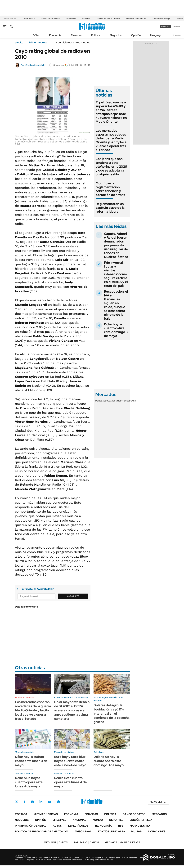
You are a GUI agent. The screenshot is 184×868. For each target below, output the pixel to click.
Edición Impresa (141, 820)
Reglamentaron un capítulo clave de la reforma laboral (110, 208)
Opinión (136, 35)
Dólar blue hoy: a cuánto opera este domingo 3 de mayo (109, 761)
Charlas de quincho (51, 19)
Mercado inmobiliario (136, 19)
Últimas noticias (46, 814)
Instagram (32, 802)
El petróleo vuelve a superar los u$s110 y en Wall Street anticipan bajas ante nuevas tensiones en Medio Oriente (111, 112)
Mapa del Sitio (140, 826)
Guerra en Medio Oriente (108, 19)
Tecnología (103, 826)
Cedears (131, 401)
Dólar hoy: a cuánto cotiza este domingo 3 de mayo (116, 330)
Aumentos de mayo (161, 19)
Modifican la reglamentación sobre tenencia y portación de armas (110, 189)
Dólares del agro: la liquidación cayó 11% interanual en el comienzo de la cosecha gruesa (112, 714)
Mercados (159, 814)
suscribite (166, 27)
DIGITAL (56, 842)
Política (96, 35)
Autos (57, 826)
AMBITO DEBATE (122, 842)
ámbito (19, 43)
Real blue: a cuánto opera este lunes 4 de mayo (70, 782)
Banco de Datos (134, 814)
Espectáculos (78, 826)
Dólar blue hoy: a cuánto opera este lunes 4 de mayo (29, 782)
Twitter (17, 802)
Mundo (98, 820)
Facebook (24, 802)
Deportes (116, 820)
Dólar (36, 35)
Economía (55, 35)
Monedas (100, 401)
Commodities (120, 401)
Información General (31, 826)
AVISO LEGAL (83, 831)
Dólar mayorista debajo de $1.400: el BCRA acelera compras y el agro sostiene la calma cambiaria (72, 710)
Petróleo (86, 19)
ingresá (177, 27)
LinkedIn (41, 802)
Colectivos (71, 19)
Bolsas (109, 401)
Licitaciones (157, 831)
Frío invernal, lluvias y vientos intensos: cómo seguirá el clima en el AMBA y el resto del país (116, 274)
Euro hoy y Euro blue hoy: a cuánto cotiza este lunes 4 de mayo (70, 761)
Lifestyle (59, 820)
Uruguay (155, 35)
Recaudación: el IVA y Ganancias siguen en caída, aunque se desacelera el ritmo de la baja (116, 305)
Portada (21, 814)
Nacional (79, 820)
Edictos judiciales (111, 831)
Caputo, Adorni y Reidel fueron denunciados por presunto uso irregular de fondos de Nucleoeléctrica (116, 245)
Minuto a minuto (26, 697)
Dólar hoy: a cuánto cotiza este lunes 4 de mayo (31, 761)
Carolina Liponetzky (36, 65)
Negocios (116, 35)
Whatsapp (58, 802)
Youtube (50, 802)
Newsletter (177, 35)
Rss (121, 826)
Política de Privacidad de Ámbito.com (42, 831)
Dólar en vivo (29, 19)
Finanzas (76, 35)
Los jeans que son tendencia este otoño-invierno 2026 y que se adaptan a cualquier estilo (111, 167)
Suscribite (73, 596)
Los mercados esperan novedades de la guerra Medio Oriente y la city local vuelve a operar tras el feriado (111, 140)
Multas (136, 831)
